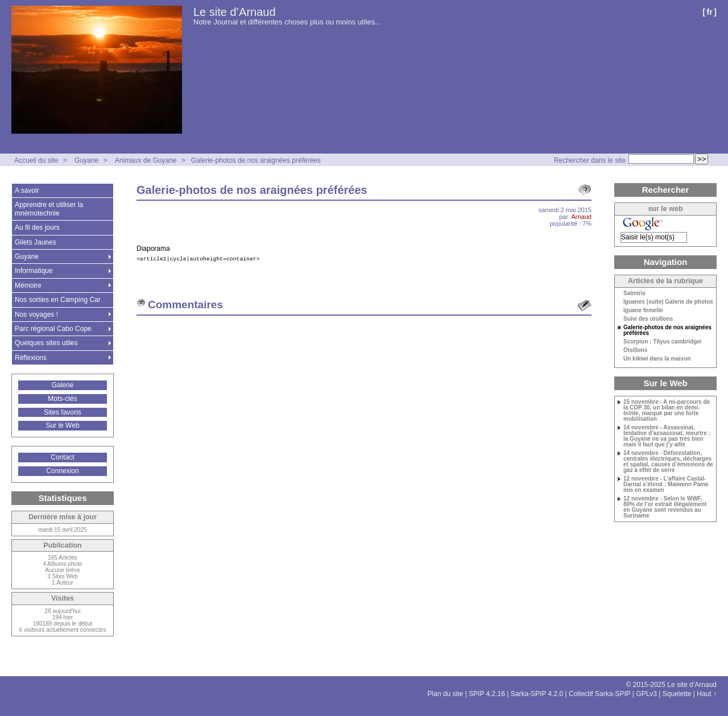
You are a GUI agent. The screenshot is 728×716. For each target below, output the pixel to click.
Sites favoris (62, 412)
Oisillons (635, 350)
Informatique (34, 271)
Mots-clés (62, 399)
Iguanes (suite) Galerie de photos (668, 302)
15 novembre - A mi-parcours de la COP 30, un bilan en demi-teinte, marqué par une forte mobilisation (667, 411)
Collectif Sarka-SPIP (600, 694)
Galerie (63, 385)
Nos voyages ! (36, 314)
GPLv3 (646, 694)
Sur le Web (62, 425)
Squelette (677, 694)
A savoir (27, 191)
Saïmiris (634, 293)
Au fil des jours (37, 227)
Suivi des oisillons (648, 319)
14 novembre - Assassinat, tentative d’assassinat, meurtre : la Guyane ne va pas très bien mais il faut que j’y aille (667, 436)
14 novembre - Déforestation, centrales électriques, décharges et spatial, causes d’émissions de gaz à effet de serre (668, 462)
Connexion (62, 471)
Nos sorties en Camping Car (58, 300)
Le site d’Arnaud (235, 12)
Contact (62, 457)
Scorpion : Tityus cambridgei (663, 342)
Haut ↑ (707, 694)
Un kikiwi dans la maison (657, 359)
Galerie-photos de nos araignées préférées (256, 160)
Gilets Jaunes (36, 242)
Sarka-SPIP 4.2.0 (537, 694)
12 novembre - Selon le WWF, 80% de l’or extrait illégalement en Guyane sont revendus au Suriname (665, 507)
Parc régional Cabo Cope (53, 329)
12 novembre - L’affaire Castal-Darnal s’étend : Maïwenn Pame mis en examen (666, 485)
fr (710, 12)
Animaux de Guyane (146, 160)
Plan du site (446, 694)
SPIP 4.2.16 (487, 694)
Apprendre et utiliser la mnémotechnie (49, 209)
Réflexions (31, 358)
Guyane (86, 160)
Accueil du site (36, 160)
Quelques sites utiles (46, 343)
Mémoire (28, 285)
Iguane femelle (643, 311)
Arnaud (581, 217)
